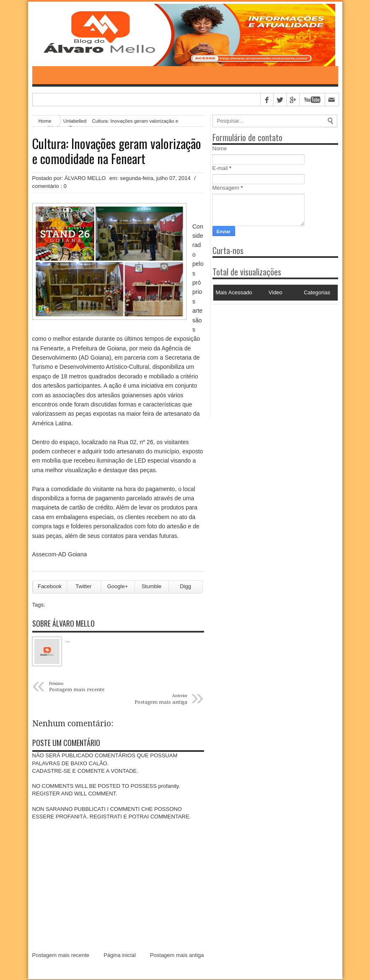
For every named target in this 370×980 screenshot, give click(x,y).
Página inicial (120, 956)
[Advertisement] (265, 357)
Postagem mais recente (61, 956)
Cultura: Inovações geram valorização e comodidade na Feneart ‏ (117, 152)
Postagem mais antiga (177, 956)
